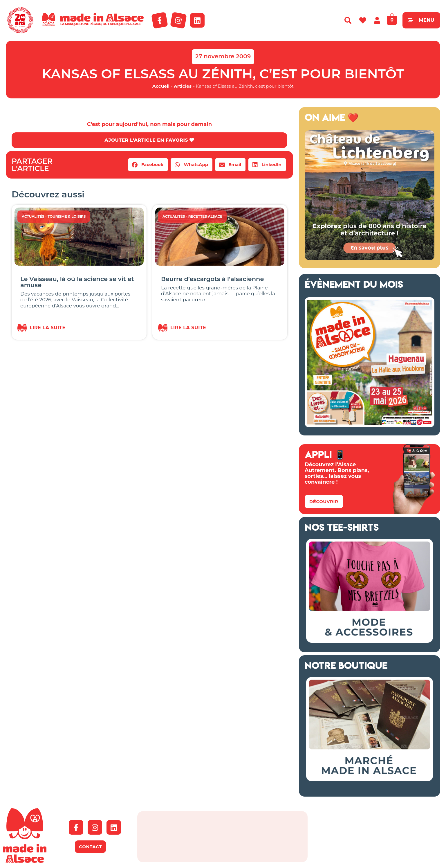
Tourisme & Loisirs (67, 216)
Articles (183, 86)
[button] (148, 165)
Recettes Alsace (205, 216)
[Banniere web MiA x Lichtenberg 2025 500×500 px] (370, 258)
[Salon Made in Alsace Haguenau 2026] (370, 426)
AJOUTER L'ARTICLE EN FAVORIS (149, 140)
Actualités (33, 216)
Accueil (161, 86)
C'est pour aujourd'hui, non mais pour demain (150, 124)
